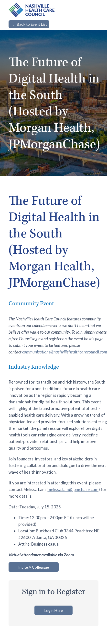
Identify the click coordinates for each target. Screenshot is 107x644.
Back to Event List (29, 24)
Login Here (53, 610)
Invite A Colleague (34, 567)
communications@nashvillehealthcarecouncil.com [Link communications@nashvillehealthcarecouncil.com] (65, 352)
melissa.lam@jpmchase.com (73, 489)
